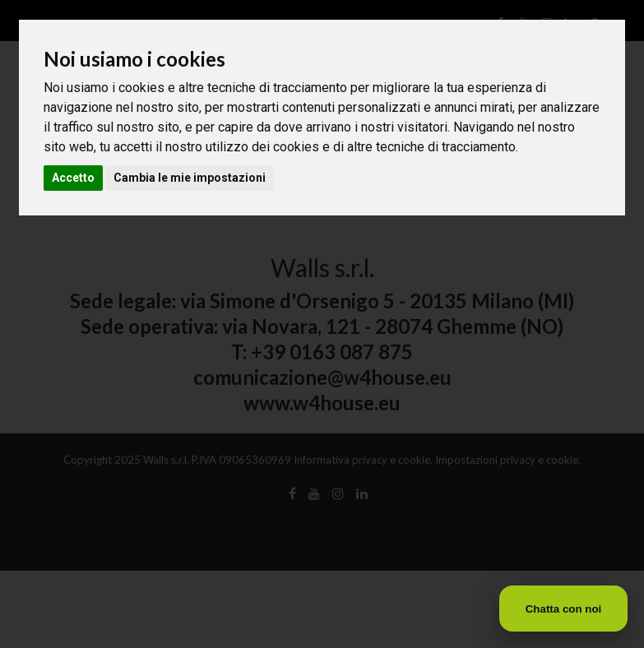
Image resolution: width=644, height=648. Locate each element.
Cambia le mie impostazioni (190, 178)
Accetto (73, 178)
